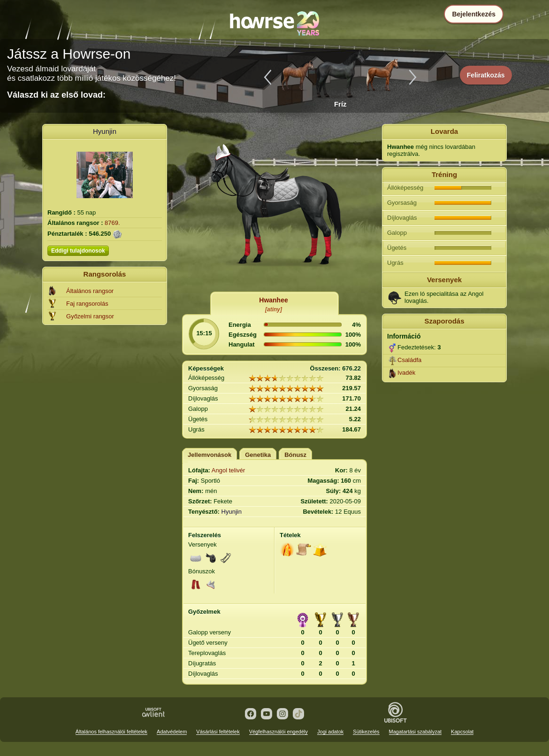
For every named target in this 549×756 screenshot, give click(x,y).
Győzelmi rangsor (90, 316)
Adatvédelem (172, 732)
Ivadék (406, 373)
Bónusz (295, 455)
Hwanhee (273, 300)
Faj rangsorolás (87, 304)
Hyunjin (105, 131)
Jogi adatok (330, 732)
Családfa (409, 360)
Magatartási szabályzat (416, 732)
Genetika (258, 455)
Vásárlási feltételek (218, 732)
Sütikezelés (366, 732)
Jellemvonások (210, 455)
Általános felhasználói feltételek (111, 732)
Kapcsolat (462, 732)
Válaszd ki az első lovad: (56, 95)
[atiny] (274, 309)
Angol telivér (229, 470)
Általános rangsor (90, 291)
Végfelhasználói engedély (278, 732)
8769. (112, 223)
